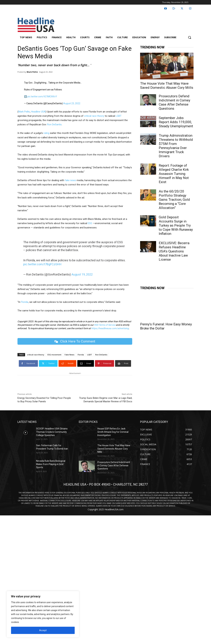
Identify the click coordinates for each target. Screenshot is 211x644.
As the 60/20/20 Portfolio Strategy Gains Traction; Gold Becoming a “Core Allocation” (174, 200)
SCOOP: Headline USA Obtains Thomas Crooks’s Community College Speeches (52, 432)
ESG (90, 223)
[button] (190, 37)
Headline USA (38, 112)
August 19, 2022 (82, 274)
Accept (43, 630)
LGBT (119, 116)
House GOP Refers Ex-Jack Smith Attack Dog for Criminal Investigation (113, 432)
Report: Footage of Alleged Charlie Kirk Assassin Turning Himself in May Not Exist (174, 174)
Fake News (69, 355)
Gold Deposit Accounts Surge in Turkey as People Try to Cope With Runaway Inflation (176, 225)
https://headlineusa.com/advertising (110, 328)
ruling (46, 133)
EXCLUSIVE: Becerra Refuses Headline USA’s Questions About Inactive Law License (174, 251)
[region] (43, 614)
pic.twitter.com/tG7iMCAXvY (42, 96)
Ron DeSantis (54, 124)
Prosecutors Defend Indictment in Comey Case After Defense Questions (174, 102)
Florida (24, 302)
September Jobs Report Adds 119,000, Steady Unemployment (176, 122)
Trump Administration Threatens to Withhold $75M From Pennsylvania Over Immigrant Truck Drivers (176, 146)
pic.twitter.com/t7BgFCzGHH (42, 264)
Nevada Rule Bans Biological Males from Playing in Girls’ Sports (51, 464)
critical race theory (94, 116)
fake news (70, 180)
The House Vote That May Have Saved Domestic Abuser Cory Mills (167, 86)
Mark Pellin (32, 72)
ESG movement (54, 355)
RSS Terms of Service (105, 325)
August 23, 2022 (72, 103)
